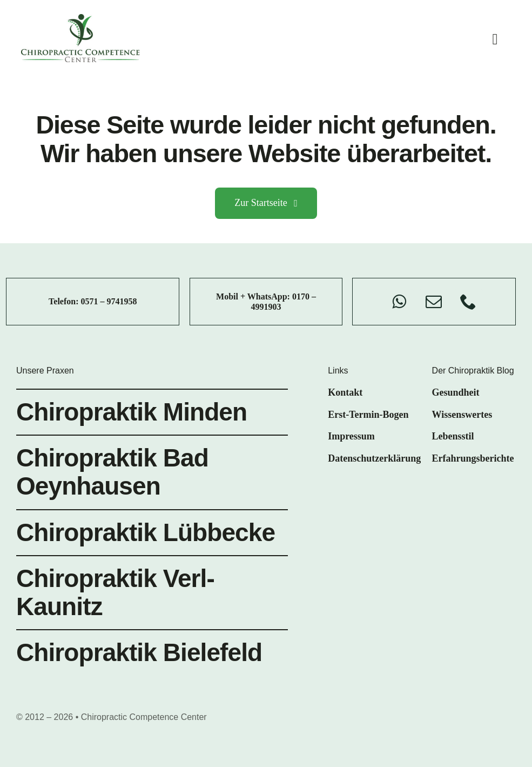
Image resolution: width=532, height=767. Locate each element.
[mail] (434, 302)
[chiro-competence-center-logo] (80, 19)
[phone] (468, 302)
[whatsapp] (399, 302)
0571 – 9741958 (109, 301)
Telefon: (65, 301)
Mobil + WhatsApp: (254, 296)
